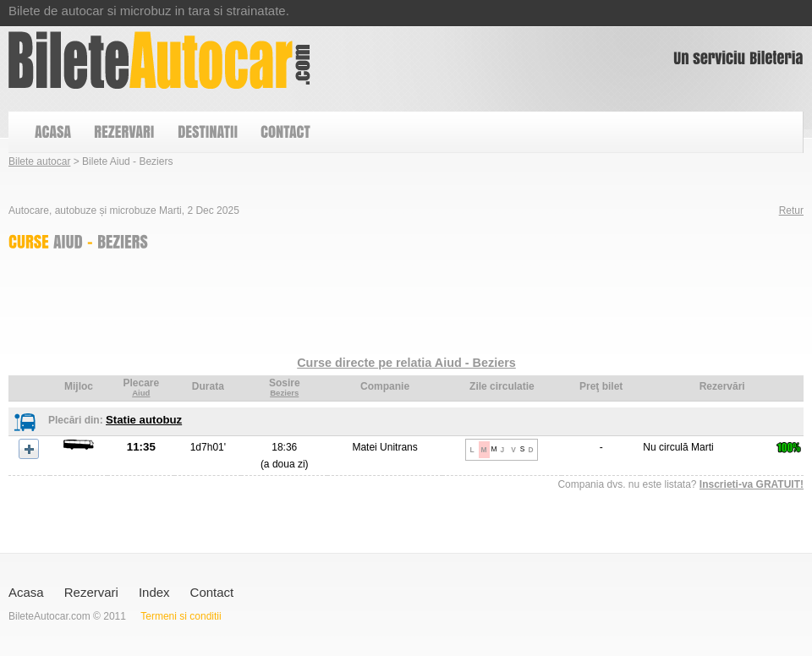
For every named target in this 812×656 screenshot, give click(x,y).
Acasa (26, 592)
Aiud (141, 393)
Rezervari (91, 592)
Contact (212, 592)
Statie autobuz (144, 420)
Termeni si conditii (181, 616)
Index (154, 592)
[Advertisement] (316, 307)
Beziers (284, 393)
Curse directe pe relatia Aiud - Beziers (406, 363)
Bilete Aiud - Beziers (159, 60)
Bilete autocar (39, 161)
